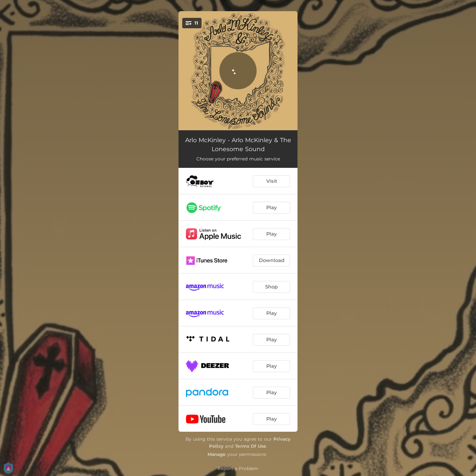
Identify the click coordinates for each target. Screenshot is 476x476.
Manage (217, 454)
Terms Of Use (251, 446)
